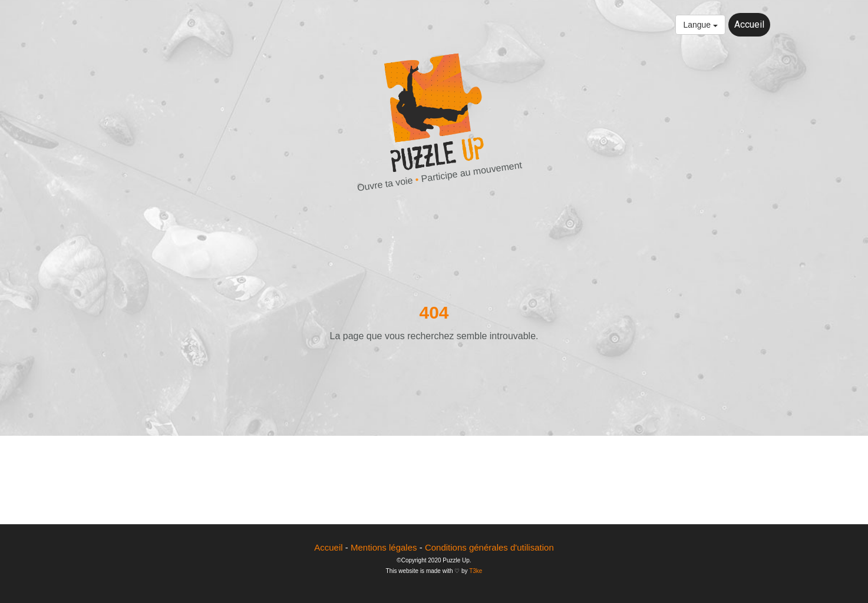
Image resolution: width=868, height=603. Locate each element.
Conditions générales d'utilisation (489, 547)
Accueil (749, 24)
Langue (700, 25)
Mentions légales (384, 547)
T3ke (476, 571)
